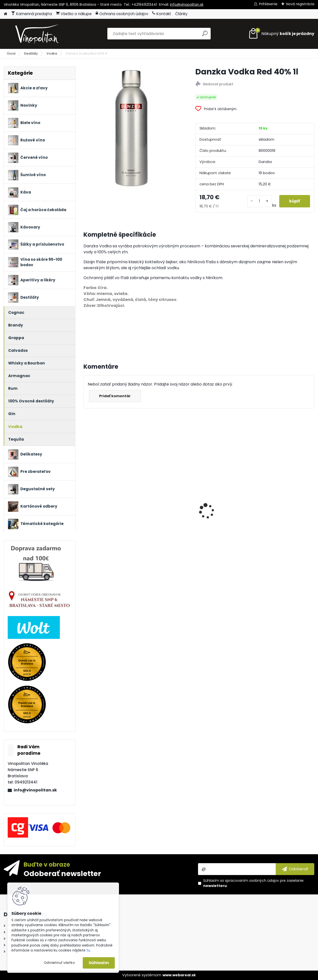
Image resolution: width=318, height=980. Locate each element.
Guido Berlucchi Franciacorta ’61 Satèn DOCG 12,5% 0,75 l (226, 535)
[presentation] (86, 502)
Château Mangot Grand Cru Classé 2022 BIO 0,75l (111, 535)
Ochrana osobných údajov (122, 14)
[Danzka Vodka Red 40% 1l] (131, 128)
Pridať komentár (115, 396)
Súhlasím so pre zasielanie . (253, 883)
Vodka (52, 53)
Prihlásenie (268, 4)
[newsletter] (295, 869)
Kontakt (162, 14)
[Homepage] (5, 14)
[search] (205, 35)
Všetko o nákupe (74, 14)
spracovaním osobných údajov (252, 881)
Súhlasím (99, 963)
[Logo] (38, 34)
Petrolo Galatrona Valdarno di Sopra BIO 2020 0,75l (167, 535)
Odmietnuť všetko (59, 963)
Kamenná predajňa (32, 14)
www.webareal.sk (179, 975)
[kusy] (259, 201)
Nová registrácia (300, 4)
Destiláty (31, 53)
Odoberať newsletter (62, 873)
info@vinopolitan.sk (187, 4)
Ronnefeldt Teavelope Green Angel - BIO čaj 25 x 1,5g (286, 498)
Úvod (11, 53)
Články (181, 14)
